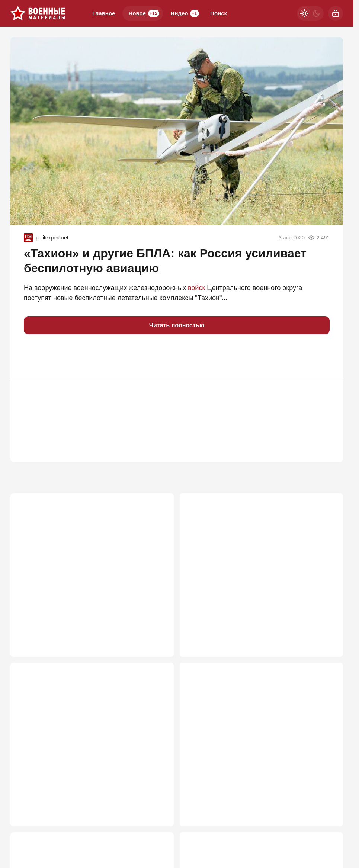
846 (158, 807)
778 (327, 807)
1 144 (155, 629)
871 (327, 629)
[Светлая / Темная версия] (310, 13)
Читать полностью (177, 325)
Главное (104, 13)
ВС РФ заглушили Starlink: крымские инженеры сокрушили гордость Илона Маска (89, 570)
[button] (33, 357)
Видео (185, 13)
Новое (144, 13)
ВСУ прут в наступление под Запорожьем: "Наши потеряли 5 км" (84, 748)
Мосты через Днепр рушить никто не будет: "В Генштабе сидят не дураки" (260, 570)
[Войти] (336, 13)
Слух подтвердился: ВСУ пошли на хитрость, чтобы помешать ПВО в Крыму (258, 748)
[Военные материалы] (38, 13)
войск (196, 288)
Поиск (219, 13)
